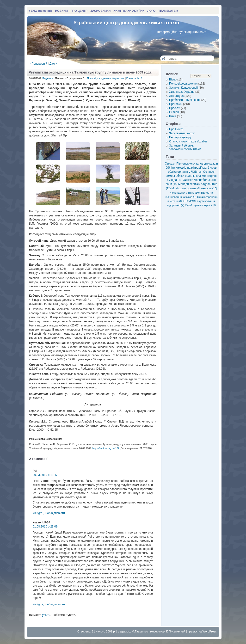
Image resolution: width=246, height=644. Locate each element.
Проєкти (175, 108)
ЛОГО (151, 11)
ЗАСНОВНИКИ (100, 11)
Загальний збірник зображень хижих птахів (185, 147)
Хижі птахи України (182, 92)
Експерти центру (180, 137)
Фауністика (118, 78)
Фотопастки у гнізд (185, 193)
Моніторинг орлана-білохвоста (194, 188)
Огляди (174, 112)
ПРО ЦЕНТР (79, 11)
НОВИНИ (61, 11)
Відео (173, 80)
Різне (173, 116)
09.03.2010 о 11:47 (45, 475)
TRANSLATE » (168, 11)
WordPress (210, 632)
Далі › (53, 64)
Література (176, 96)
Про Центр (176, 129)
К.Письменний (176, 632)
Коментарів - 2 (134, 78)
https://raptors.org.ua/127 (106, 448)
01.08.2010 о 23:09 (45, 527)
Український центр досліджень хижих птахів (126, 23)
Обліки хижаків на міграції (186, 168)
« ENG (40, 11)
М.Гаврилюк (140, 632)
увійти (46, 615)
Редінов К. (48, 78)
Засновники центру (182, 133)
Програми (176, 104)
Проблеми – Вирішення (185, 100)
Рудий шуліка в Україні (200, 205)
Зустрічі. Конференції (183, 88)
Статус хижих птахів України (188, 141)
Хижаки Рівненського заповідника (191, 164)
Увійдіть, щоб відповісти (49, 513)
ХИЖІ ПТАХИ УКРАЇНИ (129, 11)
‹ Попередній (38, 64)
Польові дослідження (99, 78)
